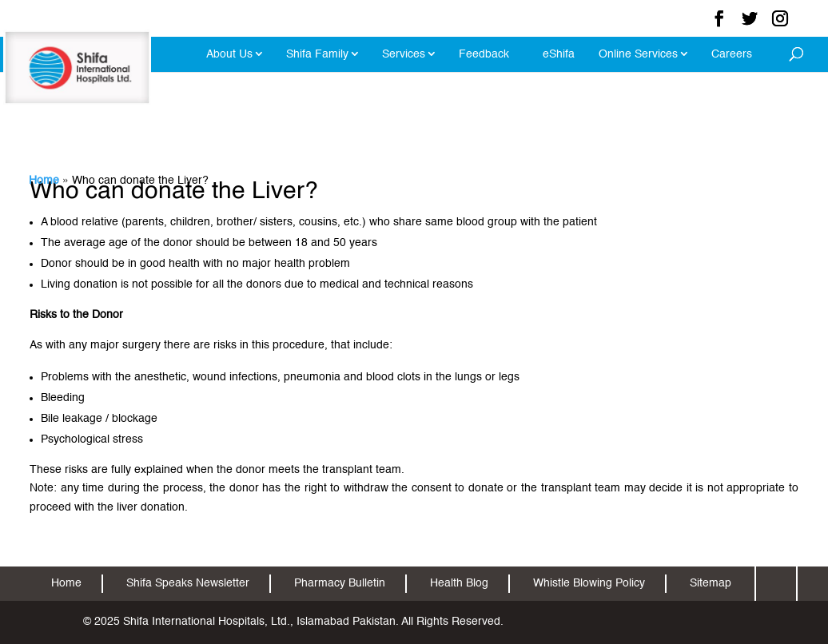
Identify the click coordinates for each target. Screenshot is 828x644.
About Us (229, 54)
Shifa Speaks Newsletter (188, 583)
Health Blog (459, 583)
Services (404, 54)
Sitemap (711, 583)
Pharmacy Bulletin (340, 583)
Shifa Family (317, 54)
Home (44, 181)
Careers (732, 54)
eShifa (559, 54)
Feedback (484, 54)
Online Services (638, 54)
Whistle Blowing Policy (589, 583)
